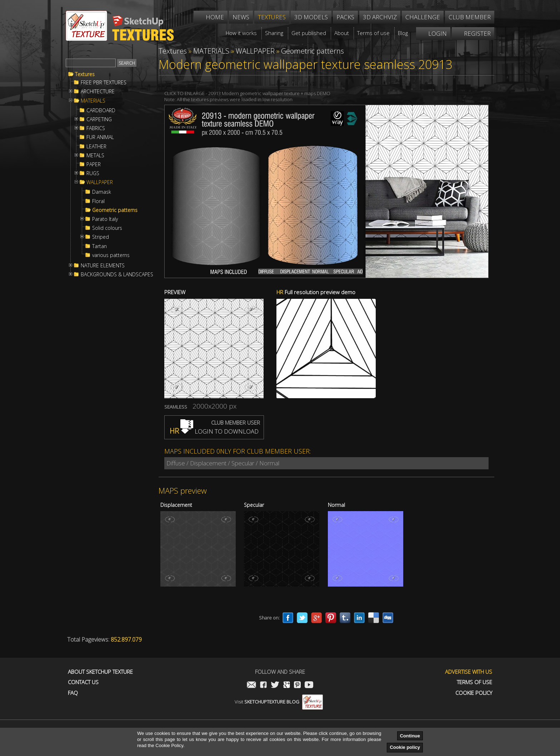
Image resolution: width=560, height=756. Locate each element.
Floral (98, 201)
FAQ (73, 693)
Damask (102, 192)
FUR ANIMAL (100, 137)
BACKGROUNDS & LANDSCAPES (117, 275)
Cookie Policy (474, 693)
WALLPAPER (100, 182)
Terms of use (474, 682)
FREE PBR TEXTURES (104, 83)
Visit (279, 702)
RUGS (93, 173)
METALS (95, 155)
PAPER (94, 164)
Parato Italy (105, 219)
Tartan (99, 246)
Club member (470, 17)
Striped (101, 237)
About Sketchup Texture (100, 672)
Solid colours (107, 228)
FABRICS (96, 128)
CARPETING (99, 119)
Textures (85, 74)
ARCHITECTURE (98, 92)
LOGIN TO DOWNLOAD (214, 431)
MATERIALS (93, 101)
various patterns (111, 255)
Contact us (83, 682)
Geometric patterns (115, 210)
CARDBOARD (101, 110)
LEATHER (96, 147)
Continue (410, 736)
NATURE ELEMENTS (103, 266)
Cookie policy (405, 747)
